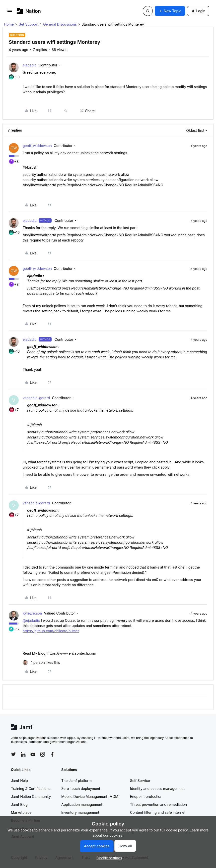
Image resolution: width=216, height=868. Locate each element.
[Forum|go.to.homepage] (29, 11)
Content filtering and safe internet (158, 812)
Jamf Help (19, 781)
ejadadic (30, 65)
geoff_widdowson (37, 146)
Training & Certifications (31, 789)
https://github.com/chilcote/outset (51, 631)
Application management (82, 804)
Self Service (140, 781)
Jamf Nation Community (31, 796)
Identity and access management (157, 789)
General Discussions (60, 24)
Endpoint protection (146, 796)
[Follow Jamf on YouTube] (33, 754)
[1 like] (41, 662)
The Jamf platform (76, 781)
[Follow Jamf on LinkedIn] (23, 754)
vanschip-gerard (36, 398)
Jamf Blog (19, 804)
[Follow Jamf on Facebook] (52, 754)
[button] (10, 12)
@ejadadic (31, 620)
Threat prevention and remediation (158, 804)
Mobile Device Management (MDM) (90, 796)
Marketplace (21, 812)
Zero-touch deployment (81, 789)
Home (9, 24)
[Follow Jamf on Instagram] (43, 754)
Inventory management (80, 812)
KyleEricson (32, 613)
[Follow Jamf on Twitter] (13, 754)
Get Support (28, 24)
